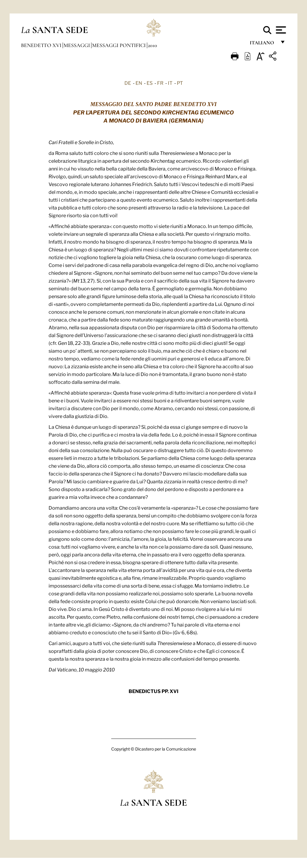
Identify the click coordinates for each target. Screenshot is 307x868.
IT (170, 83)
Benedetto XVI (42, 45)
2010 (152, 45)
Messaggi (77, 45)
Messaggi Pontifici (119, 45)
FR (160, 83)
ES (150, 83)
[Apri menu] (280, 30)
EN (139, 83)
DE (128, 83)
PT (180, 83)
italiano (263, 44)
